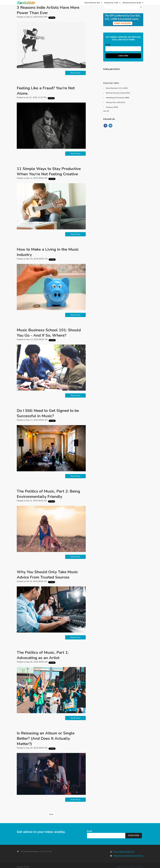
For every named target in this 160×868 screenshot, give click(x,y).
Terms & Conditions (136, 867)
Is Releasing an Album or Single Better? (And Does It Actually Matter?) (46, 738)
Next (51, 814)
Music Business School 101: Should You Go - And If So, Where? (49, 333)
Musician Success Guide (118, 93)
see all (106, 111)
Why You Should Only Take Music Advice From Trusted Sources (47, 575)
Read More (75, 73)
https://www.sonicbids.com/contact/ (128, 856)
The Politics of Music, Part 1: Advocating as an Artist (43, 655)
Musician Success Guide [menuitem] (132, 3)
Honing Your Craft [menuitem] (111, 3)
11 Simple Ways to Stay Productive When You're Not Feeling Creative (49, 171)
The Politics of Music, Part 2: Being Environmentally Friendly (48, 494)
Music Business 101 (117, 88)
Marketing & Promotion (118, 98)
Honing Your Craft (116, 102)
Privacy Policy (121, 867)
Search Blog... (141, 7)
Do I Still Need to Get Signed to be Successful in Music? (48, 413)
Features (112, 107)
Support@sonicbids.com (124, 852)
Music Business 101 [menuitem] (92, 3)
